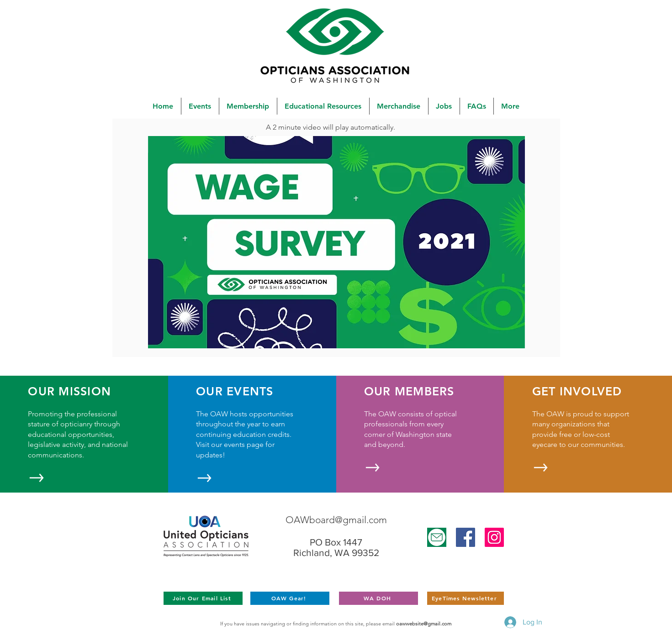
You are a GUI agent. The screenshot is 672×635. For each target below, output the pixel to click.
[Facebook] (466, 537)
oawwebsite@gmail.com (424, 624)
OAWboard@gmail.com (336, 520)
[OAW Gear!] (290, 598)
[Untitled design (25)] (437, 537)
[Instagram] (494, 537)
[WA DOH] (378, 598)
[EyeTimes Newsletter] (466, 598)
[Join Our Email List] (203, 598)
